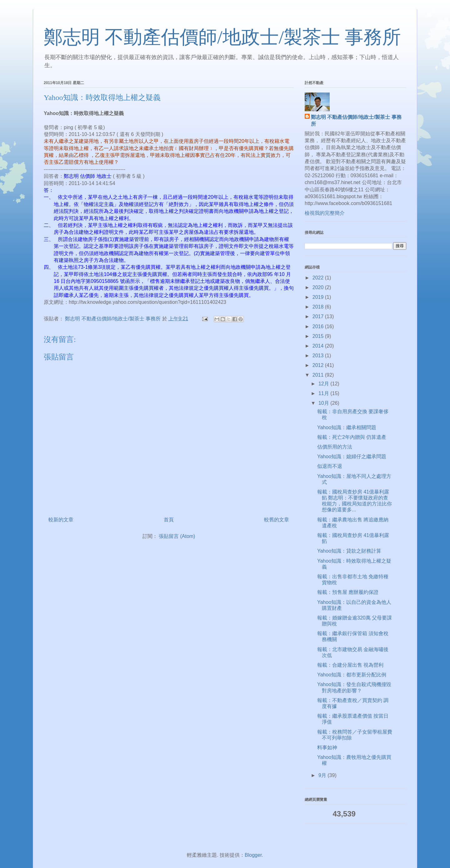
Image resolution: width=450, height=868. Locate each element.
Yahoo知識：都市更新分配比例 (352, 675)
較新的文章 (61, 520)
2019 (319, 297)
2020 (319, 287)
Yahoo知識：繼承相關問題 (347, 427)
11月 (324, 393)
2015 (319, 336)
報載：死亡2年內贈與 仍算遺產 (352, 437)
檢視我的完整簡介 (325, 213)
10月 (324, 403)
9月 (323, 775)
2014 (319, 346)
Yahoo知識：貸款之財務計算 (349, 551)
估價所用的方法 (335, 447)
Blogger (253, 855)
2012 (319, 365)
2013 (319, 356)
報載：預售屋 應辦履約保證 (348, 592)
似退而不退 (330, 466)
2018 (319, 307)
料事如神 (327, 748)
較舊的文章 (277, 520)
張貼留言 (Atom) (177, 536)
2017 (319, 316)
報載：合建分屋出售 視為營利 (350, 665)
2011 (319, 375)
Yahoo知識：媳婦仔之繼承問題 (352, 457)
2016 (319, 326)
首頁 (169, 520)
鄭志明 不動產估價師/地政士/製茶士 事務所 (222, 37)
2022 (319, 278)
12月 (324, 384)
